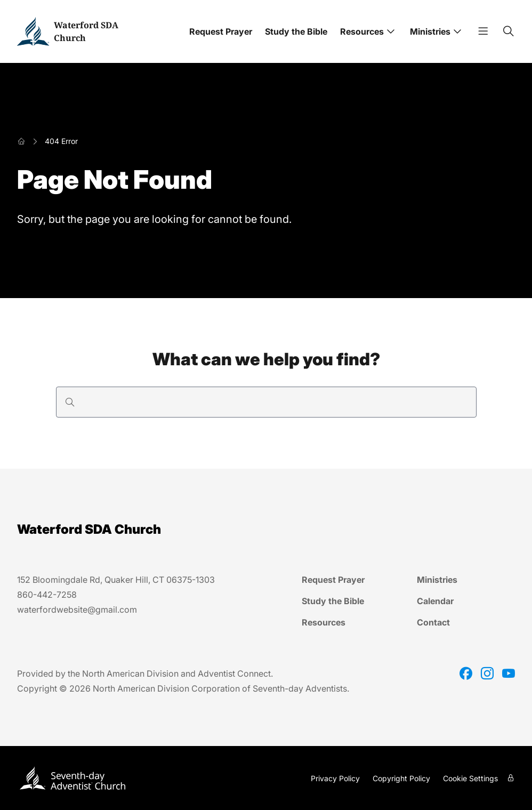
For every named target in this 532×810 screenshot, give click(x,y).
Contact (433, 622)
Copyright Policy (401, 778)
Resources (362, 31)
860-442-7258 (47, 595)
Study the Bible (296, 31)
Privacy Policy (335, 778)
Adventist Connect (234, 673)
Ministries (430, 31)
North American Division (130, 673)
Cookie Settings (470, 778)
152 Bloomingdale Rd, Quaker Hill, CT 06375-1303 (116, 580)
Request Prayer (221, 31)
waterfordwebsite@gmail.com (77, 609)
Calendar (435, 601)
